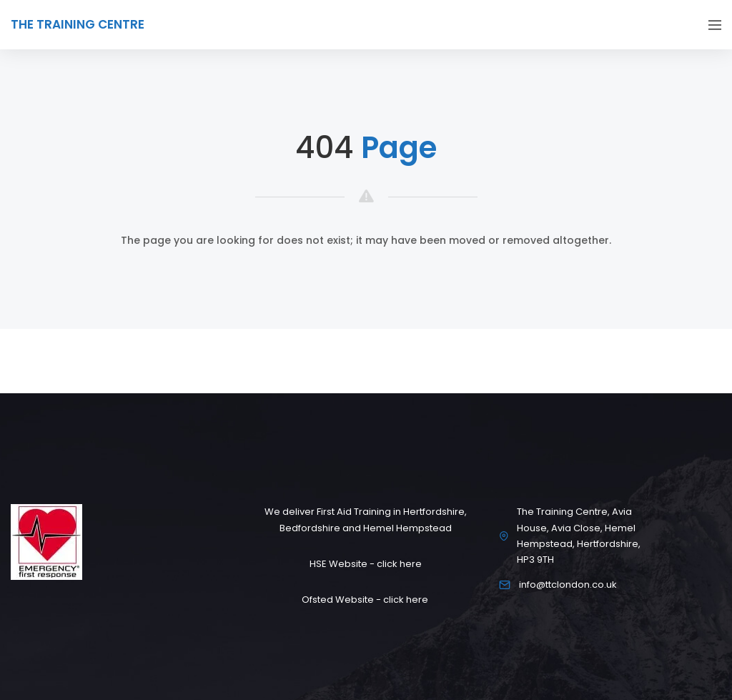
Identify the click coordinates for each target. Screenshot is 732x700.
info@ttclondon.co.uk (568, 585)
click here (399, 564)
